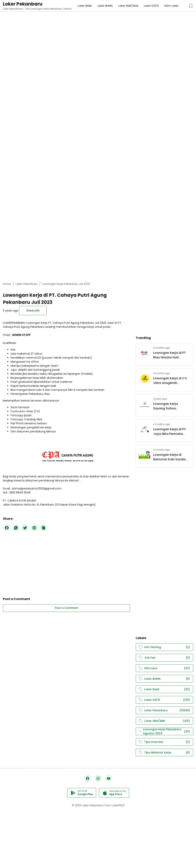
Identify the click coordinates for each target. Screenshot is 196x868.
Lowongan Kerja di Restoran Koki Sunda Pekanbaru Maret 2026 (171, 457)
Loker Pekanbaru (23, 4)
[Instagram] (98, 778)
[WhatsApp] (16, 528)
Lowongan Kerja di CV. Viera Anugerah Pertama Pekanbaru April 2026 (170, 381)
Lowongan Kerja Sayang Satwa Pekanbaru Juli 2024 (169, 406)
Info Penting (164, 647)
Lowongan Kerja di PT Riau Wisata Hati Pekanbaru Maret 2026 (171, 355)
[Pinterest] (34, 528)
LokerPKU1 (118, 805)
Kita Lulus (164, 668)
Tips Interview (164, 742)
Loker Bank (164, 689)
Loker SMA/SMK (164, 721)
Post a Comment (67, 608)
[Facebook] (7, 528)
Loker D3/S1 (164, 700)
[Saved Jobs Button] (191, 6)
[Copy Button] (43, 528)
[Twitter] (25, 528)
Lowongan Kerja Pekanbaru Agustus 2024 (164, 731)
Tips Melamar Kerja (164, 753)
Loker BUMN (164, 679)
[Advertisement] (98, 27)
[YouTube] (109, 778)
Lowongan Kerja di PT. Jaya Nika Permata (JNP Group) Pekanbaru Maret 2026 (171, 432)
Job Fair (164, 658)
